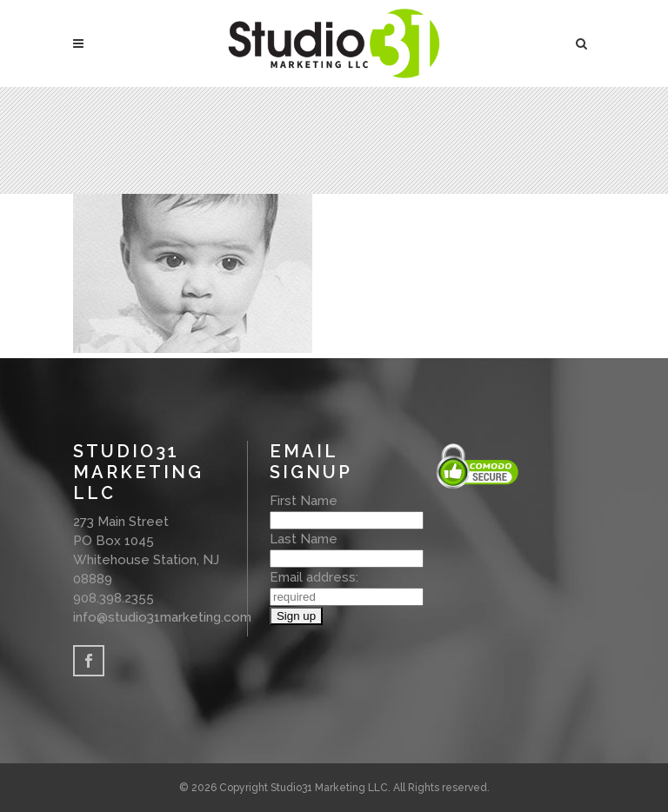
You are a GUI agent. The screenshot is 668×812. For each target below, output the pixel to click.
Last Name (304, 539)
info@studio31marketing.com (162, 617)
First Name (304, 501)
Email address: (314, 577)
